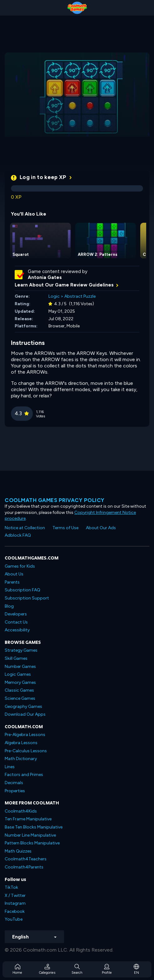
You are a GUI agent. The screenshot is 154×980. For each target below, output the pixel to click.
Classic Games (19, 690)
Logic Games (18, 674)
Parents (12, 582)
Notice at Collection (25, 528)
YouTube (14, 919)
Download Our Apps (25, 714)
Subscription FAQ (22, 590)
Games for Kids (20, 566)
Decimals (14, 783)
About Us (14, 574)
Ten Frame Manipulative (28, 819)
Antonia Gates (45, 277)
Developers (16, 614)
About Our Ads (101, 528)
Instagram (15, 903)
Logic (54, 296)
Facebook (15, 911)
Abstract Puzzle (80, 296)
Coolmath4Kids (21, 811)
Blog (9, 606)
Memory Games (20, 682)
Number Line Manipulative (30, 835)
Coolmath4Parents (24, 867)
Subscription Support (27, 598)
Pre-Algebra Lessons (25, 735)
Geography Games (23, 706)
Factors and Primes (24, 775)
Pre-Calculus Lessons (26, 751)
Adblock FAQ (18, 535)
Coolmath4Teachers (26, 859)
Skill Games (16, 658)
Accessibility (17, 630)
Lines (10, 767)
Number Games (20, 667)
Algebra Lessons (21, 743)
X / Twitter (15, 895)
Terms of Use (65, 528)
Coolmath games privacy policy (55, 500)
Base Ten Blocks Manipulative (34, 827)
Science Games (20, 698)
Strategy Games (21, 650)
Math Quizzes (18, 851)
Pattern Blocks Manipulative (32, 843)
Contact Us (16, 622)
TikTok (11, 887)
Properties (15, 791)
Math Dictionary (21, 759)
